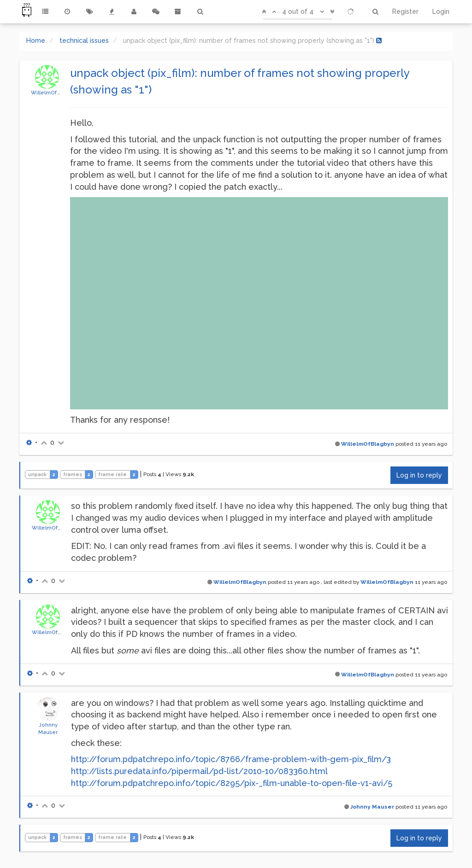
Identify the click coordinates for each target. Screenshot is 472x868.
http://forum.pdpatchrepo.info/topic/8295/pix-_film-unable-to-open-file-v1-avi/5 (232, 783)
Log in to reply (419, 475)
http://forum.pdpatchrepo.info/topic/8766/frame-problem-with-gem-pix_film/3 (231, 759)
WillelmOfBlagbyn (55, 93)
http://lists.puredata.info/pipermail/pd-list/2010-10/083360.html (199, 771)
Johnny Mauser (372, 807)
